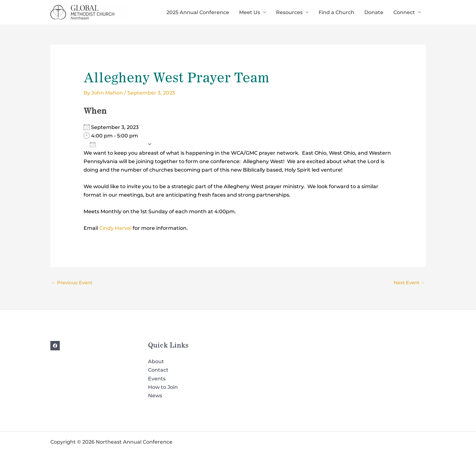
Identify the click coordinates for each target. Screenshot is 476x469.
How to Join (163, 387)
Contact (158, 370)
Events (157, 379)
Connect (404, 12)
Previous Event (72, 283)
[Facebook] (55, 346)
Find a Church (336, 12)
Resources (289, 12)
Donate (374, 12)
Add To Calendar (117, 144)
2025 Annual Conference (198, 12)
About (156, 361)
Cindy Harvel (115, 228)
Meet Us (250, 12)
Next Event (409, 283)
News (155, 396)
